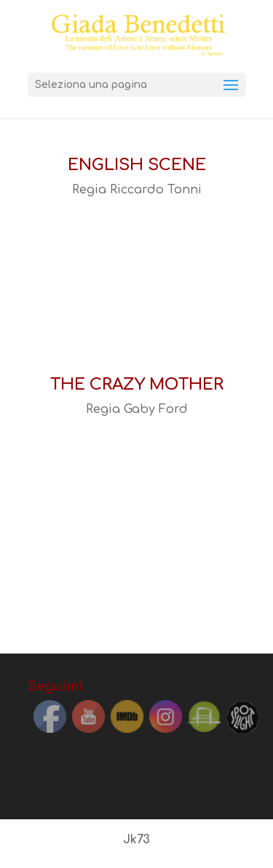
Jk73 (136, 840)
